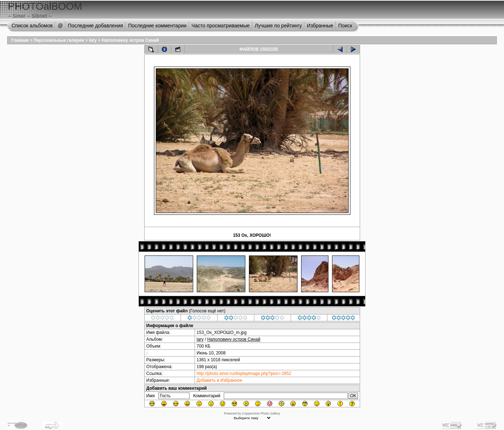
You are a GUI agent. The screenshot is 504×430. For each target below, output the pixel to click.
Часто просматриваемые (221, 26)
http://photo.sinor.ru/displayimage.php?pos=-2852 (244, 374)
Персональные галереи (59, 40)
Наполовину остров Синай (130, 40)
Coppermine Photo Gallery (261, 413)
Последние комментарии (157, 26)
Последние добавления (96, 26)
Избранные (320, 26)
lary (93, 40)
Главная (20, 40)
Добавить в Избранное (220, 380)
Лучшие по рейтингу (278, 26)
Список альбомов (32, 26)
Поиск (345, 26)
